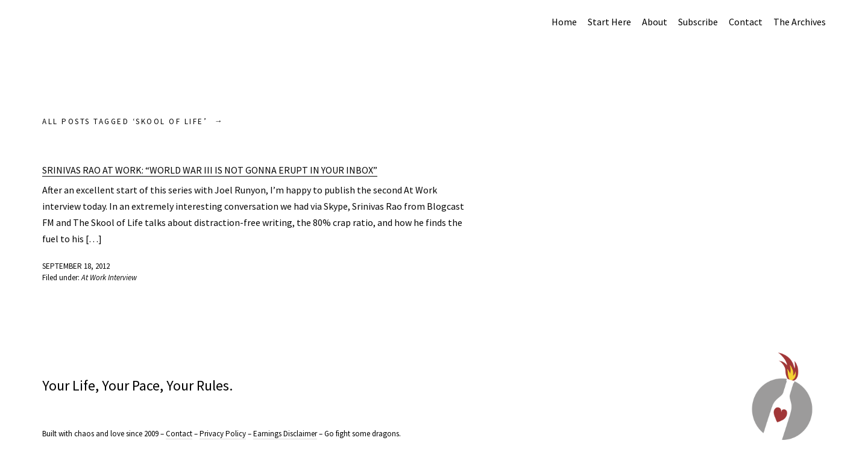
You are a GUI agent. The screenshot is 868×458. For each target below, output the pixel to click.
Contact (746, 22)
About (655, 22)
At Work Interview (109, 278)
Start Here (609, 22)
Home (564, 22)
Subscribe (698, 22)
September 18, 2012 (76, 266)
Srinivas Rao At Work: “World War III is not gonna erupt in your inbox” (210, 170)
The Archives (800, 22)
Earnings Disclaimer (285, 434)
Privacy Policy (223, 434)
